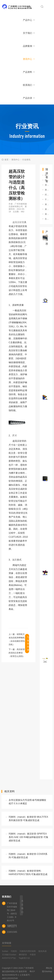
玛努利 (14, 951)
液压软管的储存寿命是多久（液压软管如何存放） (47, 209)
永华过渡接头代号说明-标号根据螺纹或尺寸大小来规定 (27, 802)
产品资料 (29, 72)
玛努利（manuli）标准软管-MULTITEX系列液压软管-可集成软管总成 (28, 819)
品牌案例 (29, 46)
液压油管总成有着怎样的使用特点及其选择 (47, 214)
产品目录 (29, 98)
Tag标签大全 (24, 958)
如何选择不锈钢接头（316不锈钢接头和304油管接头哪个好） (47, 180)
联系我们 (29, 85)
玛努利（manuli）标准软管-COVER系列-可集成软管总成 (28, 856)
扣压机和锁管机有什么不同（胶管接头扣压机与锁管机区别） (47, 175)
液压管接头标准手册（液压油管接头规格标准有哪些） (47, 190)
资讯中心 (29, 59)
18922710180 (15, 926)
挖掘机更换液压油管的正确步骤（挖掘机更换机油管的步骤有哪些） (47, 195)
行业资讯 (26, 160)
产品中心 (29, 20)
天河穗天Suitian (9, 955)
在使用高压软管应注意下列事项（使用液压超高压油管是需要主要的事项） (47, 219)
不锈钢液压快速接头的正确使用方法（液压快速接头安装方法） (47, 199)
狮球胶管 (23, 955)
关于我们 (29, 33)
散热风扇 (42, 951)
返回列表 (28, 644)
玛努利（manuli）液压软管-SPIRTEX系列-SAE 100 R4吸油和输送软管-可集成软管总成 (28, 837)
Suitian (5, 951)
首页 (29, 7)
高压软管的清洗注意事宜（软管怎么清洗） (17, 653)
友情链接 (7, 943)
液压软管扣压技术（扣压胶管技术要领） (47, 185)
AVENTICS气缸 (9, 958)
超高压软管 (18, 222)
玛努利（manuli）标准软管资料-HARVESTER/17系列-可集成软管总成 (28, 873)
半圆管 (33, 955)
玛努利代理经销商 (28, 951)
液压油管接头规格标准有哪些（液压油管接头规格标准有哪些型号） (47, 204)
